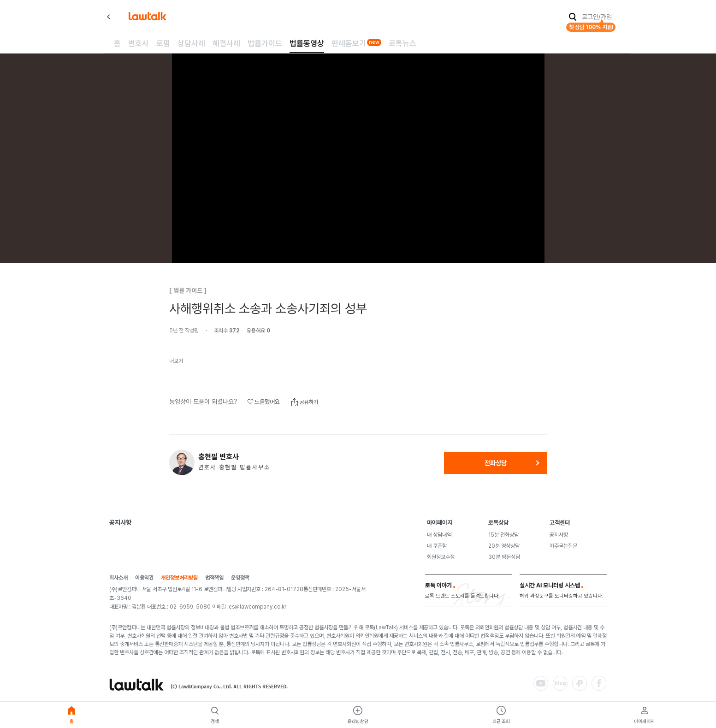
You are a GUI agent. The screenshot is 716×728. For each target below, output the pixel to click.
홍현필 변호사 (219, 457)
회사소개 (118, 578)
